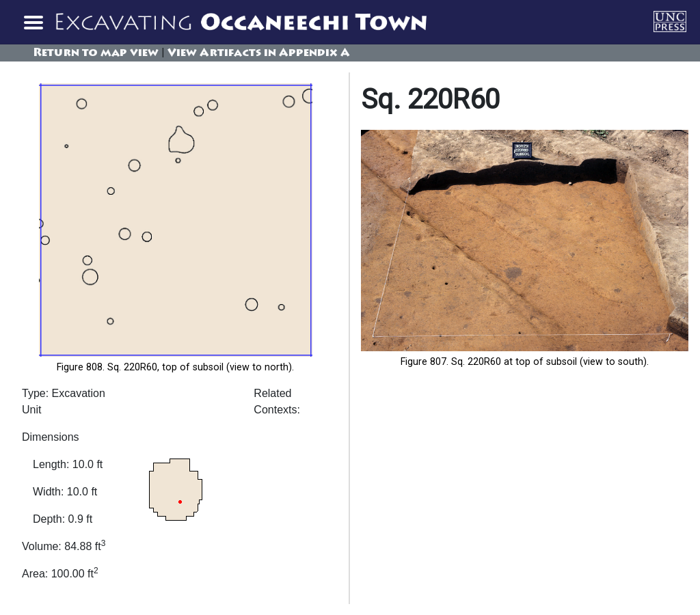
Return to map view (96, 53)
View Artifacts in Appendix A (259, 53)
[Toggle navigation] (33, 22)
